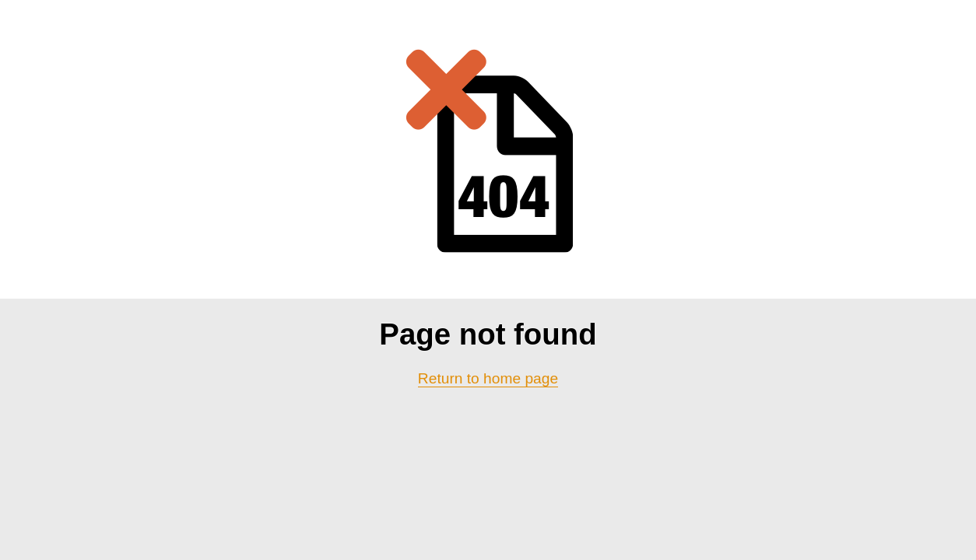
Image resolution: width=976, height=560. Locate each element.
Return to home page (488, 378)
